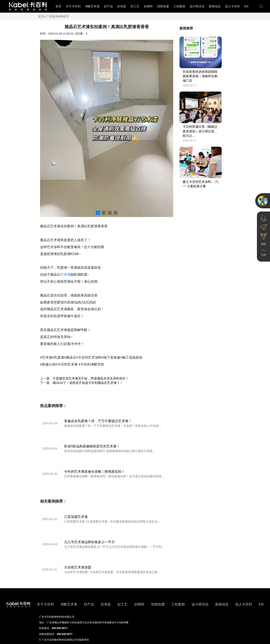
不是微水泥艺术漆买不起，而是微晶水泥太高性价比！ (91, 378)
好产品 (108, 6)
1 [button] (98, 213)
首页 (58, 6)
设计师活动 (197, 6)
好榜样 (148, 6)
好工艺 (135, 6)
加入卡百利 (232, 6)
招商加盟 (163, 6)
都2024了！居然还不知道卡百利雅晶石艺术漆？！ (88, 383)
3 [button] (110, 213)
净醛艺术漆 (92, 6)
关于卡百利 (73, 6)
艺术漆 (65, 275)
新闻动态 (215, 6)
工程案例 (179, 6)
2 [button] (104, 213)
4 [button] (115, 213)
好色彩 (122, 6)
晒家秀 (64, 16)
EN (246, 6)
